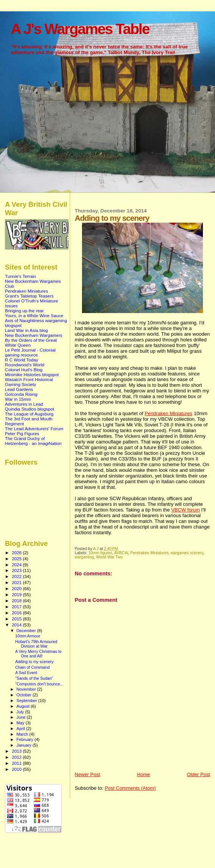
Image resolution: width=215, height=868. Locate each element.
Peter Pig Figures (22, 433)
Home (143, 774)
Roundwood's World (25, 365)
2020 (17, 588)
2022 (17, 576)
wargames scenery (187, 553)
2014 (17, 625)
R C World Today (22, 360)
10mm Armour (28, 636)
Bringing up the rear (24, 311)
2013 (17, 751)
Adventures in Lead (24, 404)
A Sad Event (26, 673)
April (21, 728)
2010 (17, 769)
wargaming (84, 557)
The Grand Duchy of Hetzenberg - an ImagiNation (33, 441)
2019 (17, 594)
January (25, 745)
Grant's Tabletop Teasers (29, 296)
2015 (17, 619)
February (26, 739)
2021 (17, 582)
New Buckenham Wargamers (34, 335)
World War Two (109, 557)
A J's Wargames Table (80, 29)
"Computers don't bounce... (39, 684)
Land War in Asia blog (26, 330)
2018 (17, 601)
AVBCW (121, 553)
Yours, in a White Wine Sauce (34, 315)
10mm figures (100, 553)
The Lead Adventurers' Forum (34, 429)
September (28, 701)
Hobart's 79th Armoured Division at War (36, 644)
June (22, 717)
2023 (17, 570)
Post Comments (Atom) (130, 788)
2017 (17, 607)
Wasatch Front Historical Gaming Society (29, 382)
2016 (17, 613)
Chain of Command (32, 667)
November (27, 689)
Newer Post (87, 774)
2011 (17, 763)
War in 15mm (18, 399)
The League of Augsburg (29, 414)
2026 (17, 553)
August (24, 706)
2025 (17, 559)
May (21, 723)
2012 (17, 757)
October (25, 695)
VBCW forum (186, 510)
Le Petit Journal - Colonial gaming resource (30, 352)
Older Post (199, 774)
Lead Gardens (19, 389)
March (23, 734)
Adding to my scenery (34, 662)
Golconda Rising (21, 394)
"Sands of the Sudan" (34, 678)
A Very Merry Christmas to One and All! (38, 654)
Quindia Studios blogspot (29, 409)
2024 (17, 565)
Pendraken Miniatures (169, 413)
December (27, 631)
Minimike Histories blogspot (32, 374)
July (21, 712)
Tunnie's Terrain (20, 276)
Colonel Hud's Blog (24, 370)
